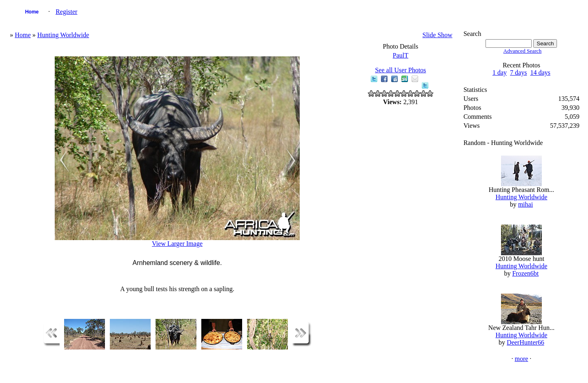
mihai (526, 204)
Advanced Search (523, 51)
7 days (518, 72)
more (521, 359)
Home (32, 12)
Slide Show (438, 35)
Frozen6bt (525, 273)
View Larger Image (177, 244)
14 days (540, 72)
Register (66, 12)
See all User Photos (400, 70)
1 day (500, 72)
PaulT (401, 55)
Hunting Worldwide (63, 35)
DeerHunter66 (526, 342)
